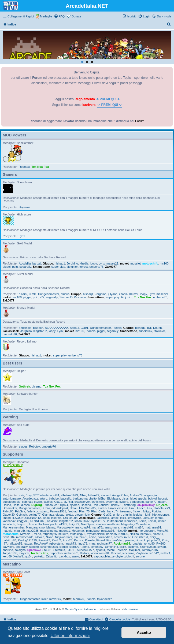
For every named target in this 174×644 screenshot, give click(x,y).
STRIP (71, 550)
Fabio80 (8, 511)
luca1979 (61, 524)
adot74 (55, 495)
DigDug (37, 505)
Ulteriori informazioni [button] (70, 636)
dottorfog (130, 505)
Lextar (152, 521)
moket (124, 263)
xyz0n (28, 556)
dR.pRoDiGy (146, 505)
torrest (84, 267)
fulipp (147, 511)
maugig (8, 531)
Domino (86, 505)
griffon (117, 515)
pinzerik (140, 540)
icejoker (138, 515)
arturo (44, 498)
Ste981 (47, 550)
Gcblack (22, 515)
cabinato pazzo (32, 502)
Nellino (134, 534)
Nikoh (50, 537)
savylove (8, 547)
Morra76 (162, 531)
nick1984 (9, 537)
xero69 (7, 556)
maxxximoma (49, 531)
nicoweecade (25, 537)
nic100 (164, 263)
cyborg (124, 502)
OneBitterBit (140, 537)
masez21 (112, 263)
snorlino (8, 550)
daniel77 (151, 502)
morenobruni (147, 531)
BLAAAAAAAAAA (56, 328)
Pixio (165, 540)
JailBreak (103, 518)
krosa (78, 521)
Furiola (117, 328)
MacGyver (88, 524)
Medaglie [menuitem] (46, 16)
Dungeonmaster (49, 294)
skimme (133, 547)
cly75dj (68, 502)
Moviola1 (26, 534)
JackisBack (11, 331)
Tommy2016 (150, 550)
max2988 (33, 531)
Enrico (141, 508)
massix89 (127, 527)
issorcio (56, 518)
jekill (123, 518)
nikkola (40, 537)
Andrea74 (136, 495)
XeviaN (18, 556)
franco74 (113, 511)
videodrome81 (100, 553)
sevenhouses (49, 547)
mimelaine (93, 531)
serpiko (34, 547)
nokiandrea (105, 537)
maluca (145, 524)
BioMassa (114, 498)
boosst (163, 498)
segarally (25, 267)
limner (162, 521)
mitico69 (121, 531)
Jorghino (72, 263)
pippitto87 (154, 540)
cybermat (112, 502)
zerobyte (117, 556)
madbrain (113, 524)
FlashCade (98, 511)
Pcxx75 (67, 540)
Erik (149, 508)
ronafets (137, 544)
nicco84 (158, 534)
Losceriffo (35, 524)
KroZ (87, 521)
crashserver (82, 502)
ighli (148, 515)
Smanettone (41, 267)
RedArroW (41, 544)
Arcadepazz (30, 498)
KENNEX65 (38, 521)
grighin (127, 515)
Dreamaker (10, 508)
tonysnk (24, 553)
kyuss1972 (99, 521)
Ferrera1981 (58, 511)
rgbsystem (56, 544)
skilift (123, 547)
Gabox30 (9, 515)
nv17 (127, 537)
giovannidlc (82, 515)
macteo (101, 524)
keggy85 (23, 521)
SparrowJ (34, 550)
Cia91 (33, 294)
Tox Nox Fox (40, 167)
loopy (94, 263)
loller (44, 599)
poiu (15, 267)
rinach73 (70, 544)
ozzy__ (155, 537)
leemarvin (131, 521)
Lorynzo (22, 524)
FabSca (20, 511)
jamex (115, 518)
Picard (100, 540)
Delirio (7, 505)
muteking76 (78, 534)
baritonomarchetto (85, 498)
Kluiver (134, 294)
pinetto (129, 540)
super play (58, 267)
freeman (126, 511)
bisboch (38, 328)
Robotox (24, 167)
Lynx (22, 236)
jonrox (159, 518)
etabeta (159, 508)
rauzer (28, 544)
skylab (162, 547)
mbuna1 (65, 531)
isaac (46, 518)
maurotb (19, 531)
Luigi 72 (74, 524)
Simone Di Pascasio (73, 297)
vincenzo (128, 553)
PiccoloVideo (115, 540)
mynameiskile (96, 534)
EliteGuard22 (88, 508)
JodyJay (148, 518)
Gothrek (24, 386)
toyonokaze (105, 599)
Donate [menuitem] (76, 16)
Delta (16, 505)
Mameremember (14, 527)
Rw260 (161, 544)
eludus (65, 294)
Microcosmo (131, 609)
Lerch (143, 521)
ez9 (168, 508)
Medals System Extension (80, 609)
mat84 (139, 527)
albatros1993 (69, 495)
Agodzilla (25, 263)
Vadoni (84, 553)
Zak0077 (111, 267)
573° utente (41, 495)
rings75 (82, 544)
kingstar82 (40, 331)
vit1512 (154, 553)
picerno (36, 386)
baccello (66, 498)
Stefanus (59, 550)
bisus (125, 498)
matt (148, 527)
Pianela (91, 331)
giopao (60, 515)
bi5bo (102, 498)
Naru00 (123, 534)
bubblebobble (12, 502)
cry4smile (98, 502)
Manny (51, 527)
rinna (92, 544)
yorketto (39, 556)
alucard (106, 495)
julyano (113, 294)
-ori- (21, 495)
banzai (37, 263)
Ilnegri (7, 518)
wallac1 (166, 553)
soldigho (20, 550)
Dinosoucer (51, 505)
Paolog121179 (27, 540)
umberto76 (97, 267)
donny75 (117, 505)
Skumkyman (148, 547)
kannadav (9, 521)
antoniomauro (12, 498)
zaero (75, 556)
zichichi (129, 556)
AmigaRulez (120, 495)
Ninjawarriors (64, 537)
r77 (42, 297)
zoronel (140, 556)
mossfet (136, 263)
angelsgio (25, 328)
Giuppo (48, 263)
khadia (84, 263)
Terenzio (122, 550)
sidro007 (75, 547)
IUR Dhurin (154, 328)
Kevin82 (52, 521)
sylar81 (100, 550)
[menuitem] (59, 16)
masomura (112, 527)
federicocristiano (38, 511)
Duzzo (46, 508)
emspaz (123, 508)
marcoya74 (83, 527)
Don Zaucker (101, 505)
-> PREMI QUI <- (108, 99)
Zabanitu (52, 556)
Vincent (116, 553)
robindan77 (104, 544)
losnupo (49, 524)
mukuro (63, 534)
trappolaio (56, 553)
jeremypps (134, 518)
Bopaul (74, 328)
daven (162, 502)
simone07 (97, 547)
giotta (70, 515)
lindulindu (9, 524)
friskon (137, 511)
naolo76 (111, 534)
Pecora (79, 540)
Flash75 (84, 511)
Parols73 (44, 540)
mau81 (157, 527)
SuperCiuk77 (86, 550)
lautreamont (115, 521)
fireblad (73, 511)
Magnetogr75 (130, 524)
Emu (132, 508)
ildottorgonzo (160, 515)
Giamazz (48, 515)
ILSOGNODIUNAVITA (27, 518)
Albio (83, 495)
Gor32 (107, 515)
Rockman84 (122, 544)
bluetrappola (138, 498)
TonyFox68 (10, 553)
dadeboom (137, 502)
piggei (7, 267)
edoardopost (60, 508)
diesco (25, 505)
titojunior (24, 207)
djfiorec (74, 505)
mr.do (38, 534)
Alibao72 (93, 495)
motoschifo (150, 263)
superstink (145, 331)
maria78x (97, 527)
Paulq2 (56, 540)
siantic (64, 547)
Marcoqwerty (65, 527)
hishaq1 (60, 263)
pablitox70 (9, 540)
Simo (86, 547)
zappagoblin (102, 556)
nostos (118, 537)
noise (92, 537)
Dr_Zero (162, 505)
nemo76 (146, 534)
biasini (23, 294)
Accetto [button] (144, 632)
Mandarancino (35, 527)
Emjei (112, 508)
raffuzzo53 (15, 544)
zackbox (64, 556)
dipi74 (64, 505)
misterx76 (108, 531)
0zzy (29, 495)
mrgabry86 (50, 534)
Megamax (78, 531)
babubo (54, 498)
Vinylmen (142, 553)
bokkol (153, 498)
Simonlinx (112, 547)
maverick (55, 599)
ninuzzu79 (80, 537)
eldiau (74, 508)
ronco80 (149, 544)
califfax (48, 502)
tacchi (111, 550)
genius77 (35, 515)
